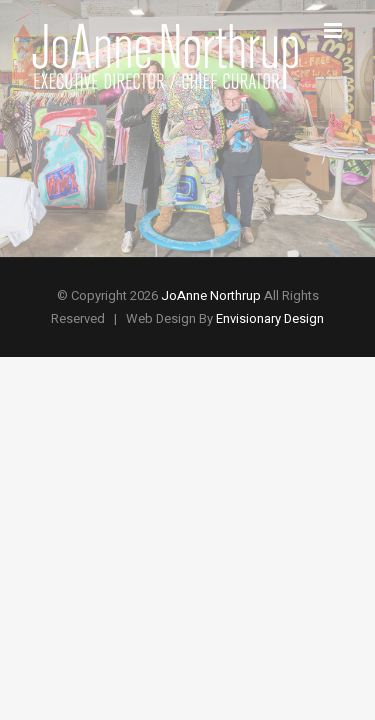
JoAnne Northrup (211, 295)
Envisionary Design (270, 318)
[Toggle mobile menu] (334, 30)
